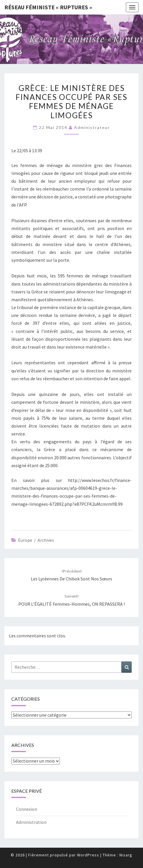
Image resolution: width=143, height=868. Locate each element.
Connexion (27, 809)
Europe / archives (36, 540)
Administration (31, 822)
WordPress (88, 855)
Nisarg (126, 855)
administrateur (92, 127)
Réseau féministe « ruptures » (48, 7)
